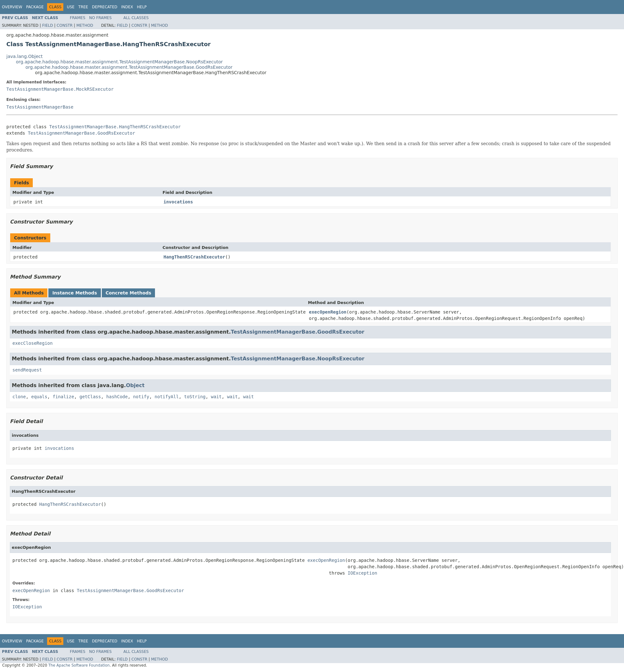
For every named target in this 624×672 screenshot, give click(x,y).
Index (127, 7)
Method (85, 25)
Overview (12, 7)
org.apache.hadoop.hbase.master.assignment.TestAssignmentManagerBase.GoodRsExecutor (129, 67)
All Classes (136, 18)
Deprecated (105, 7)
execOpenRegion (328, 312)
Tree (83, 7)
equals (39, 397)
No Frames (100, 18)
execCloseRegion (32, 343)
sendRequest (27, 370)
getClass (90, 397)
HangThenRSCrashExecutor (194, 257)
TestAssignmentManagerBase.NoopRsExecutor (298, 359)
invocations (178, 202)
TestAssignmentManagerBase (40, 107)
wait (216, 397)
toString (195, 397)
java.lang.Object (25, 56)
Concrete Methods (129, 293)
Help (142, 7)
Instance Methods (74, 293)
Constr (65, 25)
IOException (363, 573)
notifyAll (167, 397)
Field (47, 25)
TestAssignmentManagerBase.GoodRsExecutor (81, 133)
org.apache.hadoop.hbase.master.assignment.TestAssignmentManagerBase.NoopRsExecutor (119, 62)
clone (19, 397)
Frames (78, 18)
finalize (63, 397)
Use (71, 7)
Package (35, 7)
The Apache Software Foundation (79, 665)
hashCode (117, 397)
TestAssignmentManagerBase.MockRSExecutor (60, 89)
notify (141, 397)
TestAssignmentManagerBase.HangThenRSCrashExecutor (115, 127)
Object (135, 385)
